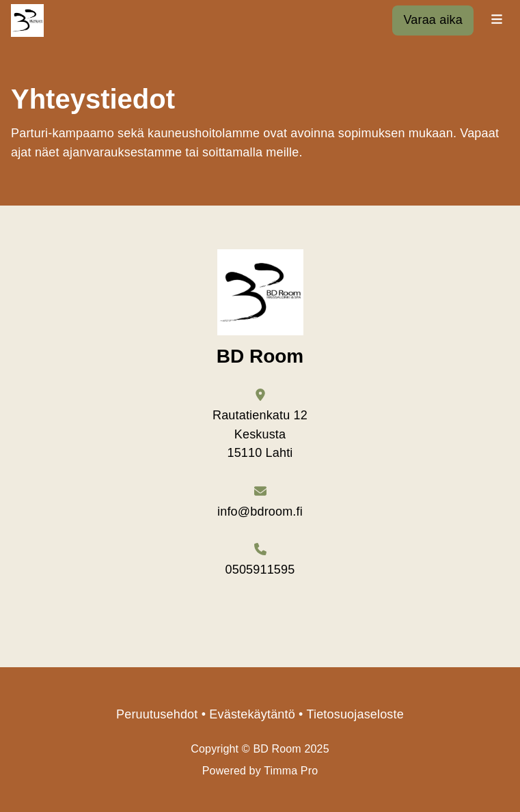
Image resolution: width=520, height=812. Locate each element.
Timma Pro (291, 771)
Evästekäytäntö (252, 714)
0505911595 (260, 570)
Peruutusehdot (157, 714)
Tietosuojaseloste (355, 714)
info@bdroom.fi (260, 512)
